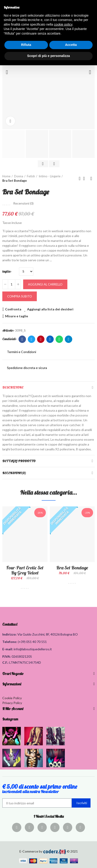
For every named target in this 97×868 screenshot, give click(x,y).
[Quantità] (12, 284)
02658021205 (22, 656)
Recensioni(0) (14, 473)
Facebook (22, 339)
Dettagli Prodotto (19, 461)
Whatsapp (59, 339)
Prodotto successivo (91, 178)
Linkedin (50, 339)
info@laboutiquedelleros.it (33, 649)
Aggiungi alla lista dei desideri (50, 309)
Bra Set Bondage (72, 568)
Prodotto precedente (80, 178)
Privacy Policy (12, 703)
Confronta (13, 309)
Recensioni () (23, 203)
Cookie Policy (12, 698)
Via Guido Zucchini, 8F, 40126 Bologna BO (48, 634)
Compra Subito (20, 296)
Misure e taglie (17, 316)
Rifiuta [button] (26, 45)
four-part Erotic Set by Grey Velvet (25, 570)
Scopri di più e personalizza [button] (48, 56)
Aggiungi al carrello (45, 284)
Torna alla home (85, 178)
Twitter (32, 339)
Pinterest (41, 339)
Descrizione (13, 387)
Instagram (10, 719)
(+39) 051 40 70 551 (32, 642)
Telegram (69, 339)
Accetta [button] (71, 45)
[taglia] (26, 272)
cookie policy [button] (63, 24)
